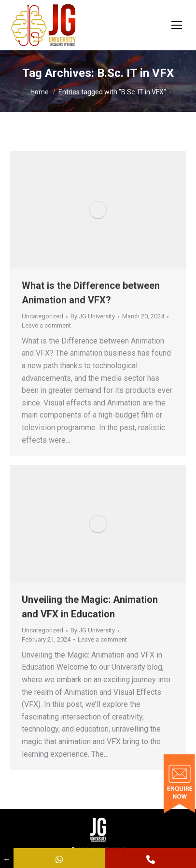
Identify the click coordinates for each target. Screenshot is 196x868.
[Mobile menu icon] (177, 25)
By (93, 316)
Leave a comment (46, 325)
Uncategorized (42, 316)
